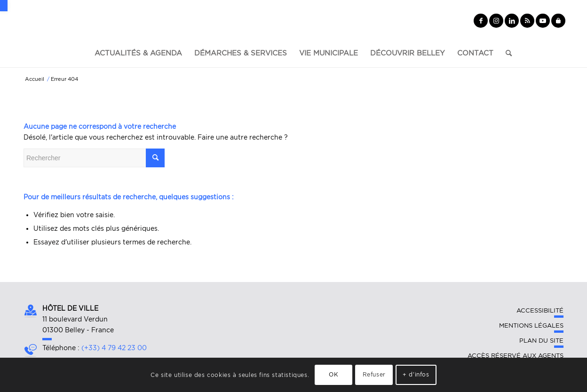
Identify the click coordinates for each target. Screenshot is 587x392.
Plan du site (541, 341)
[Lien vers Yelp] (558, 21)
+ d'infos (416, 374)
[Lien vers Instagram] (496, 21)
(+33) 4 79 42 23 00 (114, 348)
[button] (4, 6)
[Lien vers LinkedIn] (512, 21)
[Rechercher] (506, 53)
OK (333, 374)
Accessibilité (540, 310)
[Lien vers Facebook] (481, 21)
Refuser (374, 374)
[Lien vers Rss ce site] (527, 21)
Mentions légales (531, 325)
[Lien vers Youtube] (543, 21)
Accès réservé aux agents (516, 356)
